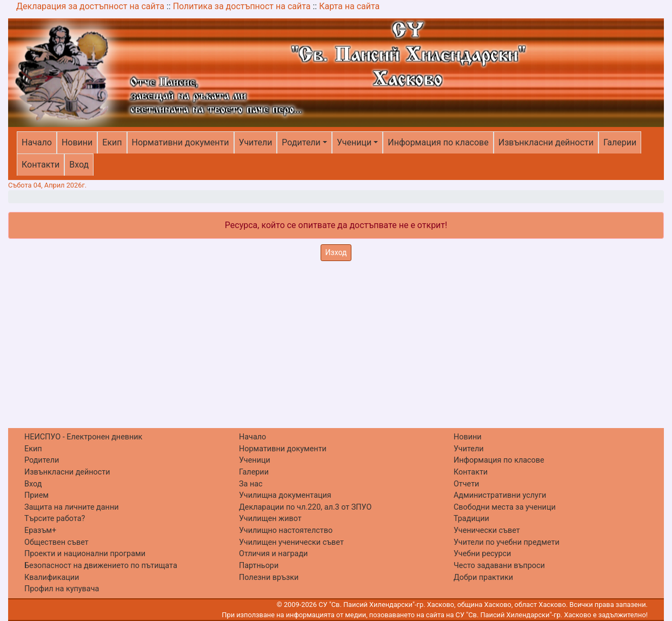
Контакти (41, 165)
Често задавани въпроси (499, 566)
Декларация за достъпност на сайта (90, 6)
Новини (77, 142)
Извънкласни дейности (546, 142)
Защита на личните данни (72, 507)
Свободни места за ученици (505, 507)
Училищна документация (285, 495)
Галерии (620, 142)
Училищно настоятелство (286, 530)
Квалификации (52, 577)
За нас (251, 484)
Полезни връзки (269, 577)
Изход (336, 252)
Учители (256, 142)
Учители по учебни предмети (507, 542)
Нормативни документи (181, 142)
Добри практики (483, 577)
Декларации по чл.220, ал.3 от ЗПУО (305, 507)
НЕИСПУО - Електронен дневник (83, 437)
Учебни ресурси (482, 554)
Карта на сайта (349, 6)
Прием (36, 495)
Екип (112, 142)
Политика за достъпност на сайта (242, 6)
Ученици (354, 142)
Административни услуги (500, 495)
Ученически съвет (487, 530)
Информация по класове (438, 142)
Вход (79, 165)
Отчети (466, 484)
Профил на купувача (62, 589)
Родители (301, 142)
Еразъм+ (40, 530)
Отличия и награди (273, 554)
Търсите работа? (55, 519)
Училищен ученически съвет (291, 542)
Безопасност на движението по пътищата (101, 566)
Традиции (471, 519)
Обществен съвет (56, 542)
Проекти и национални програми (85, 554)
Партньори (259, 566)
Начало (37, 142)
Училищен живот (270, 519)
